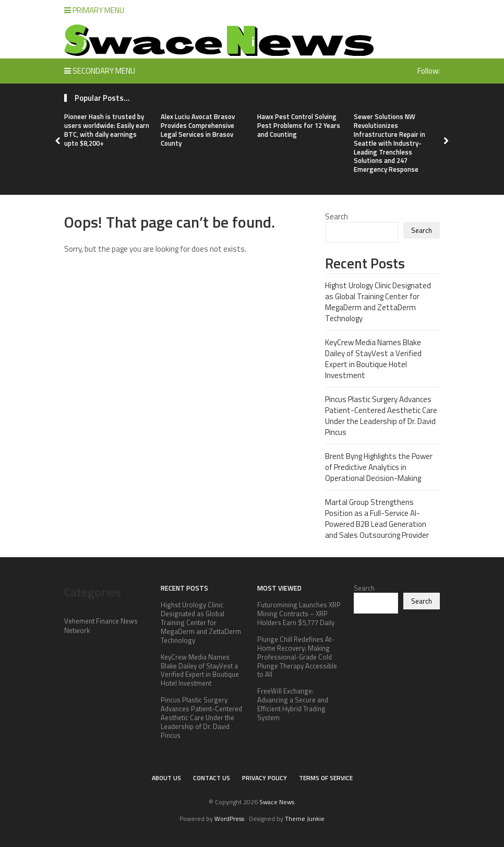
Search (337, 216)
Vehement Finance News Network (101, 626)
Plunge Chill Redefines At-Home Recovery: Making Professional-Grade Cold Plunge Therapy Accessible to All (297, 657)
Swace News (277, 802)
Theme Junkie (305, 819)
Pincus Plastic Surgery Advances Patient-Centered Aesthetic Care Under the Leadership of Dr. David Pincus (381, 416)
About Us (166, 778)
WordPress (229, 819)
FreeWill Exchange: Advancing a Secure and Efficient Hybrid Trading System (293, 704)
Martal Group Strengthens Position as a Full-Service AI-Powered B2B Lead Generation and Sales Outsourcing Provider (377, 519)
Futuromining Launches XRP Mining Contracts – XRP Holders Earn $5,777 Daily (299, 614)
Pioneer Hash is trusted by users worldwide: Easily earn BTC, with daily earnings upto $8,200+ (107, 130)
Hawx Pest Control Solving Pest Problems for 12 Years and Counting (299, 125)
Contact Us (212, 778)
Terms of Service (326, 778)
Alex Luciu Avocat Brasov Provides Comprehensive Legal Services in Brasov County (198, 130)
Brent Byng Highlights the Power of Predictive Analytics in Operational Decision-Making (379, 467)
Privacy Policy (265, 778)
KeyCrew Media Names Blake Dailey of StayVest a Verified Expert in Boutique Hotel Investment (373, 359)
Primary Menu (94, 10)
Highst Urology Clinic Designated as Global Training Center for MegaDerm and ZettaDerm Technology (378, 302)
